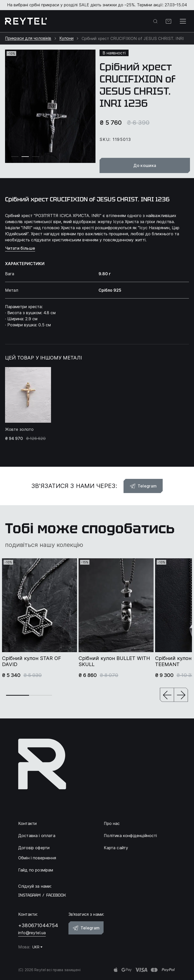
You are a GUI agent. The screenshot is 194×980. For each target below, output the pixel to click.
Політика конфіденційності (130, 836)
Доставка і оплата (37, 836)
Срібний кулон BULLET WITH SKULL (114, 661)
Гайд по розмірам (36, 870)
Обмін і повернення (37, 858)
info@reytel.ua (32, 933)
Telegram (143, 486)
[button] (167, 695)
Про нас (112, 823)
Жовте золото (19, 429)
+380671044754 (38, 925)
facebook (56, 895)
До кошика (145, 165)
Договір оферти (34, 848)
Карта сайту (116, 848)
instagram (29, 895)
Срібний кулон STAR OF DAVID (32, 661)
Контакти (27, 823)
